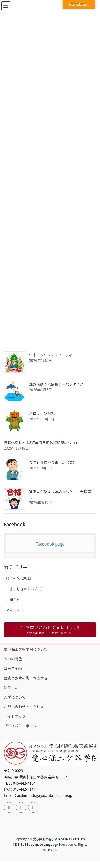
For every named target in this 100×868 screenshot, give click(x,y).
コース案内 (13, 668)
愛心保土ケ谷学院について (26, 649)
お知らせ (13, 600)
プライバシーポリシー (22, 726)
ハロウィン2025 (42, 413)
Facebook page (50, 544)
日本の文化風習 (18, 578)
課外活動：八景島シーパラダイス (56, 384)
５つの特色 (13, 659)
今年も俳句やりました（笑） (53, 462)
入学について (15, 697)
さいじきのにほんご (26, 589)
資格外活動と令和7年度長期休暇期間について (41, 443)
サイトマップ (15, 716)
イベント (13, 611)
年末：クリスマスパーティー (53, 355)
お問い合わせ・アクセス (24, 707)
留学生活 (11, 687)
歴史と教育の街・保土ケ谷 (26, 678)
